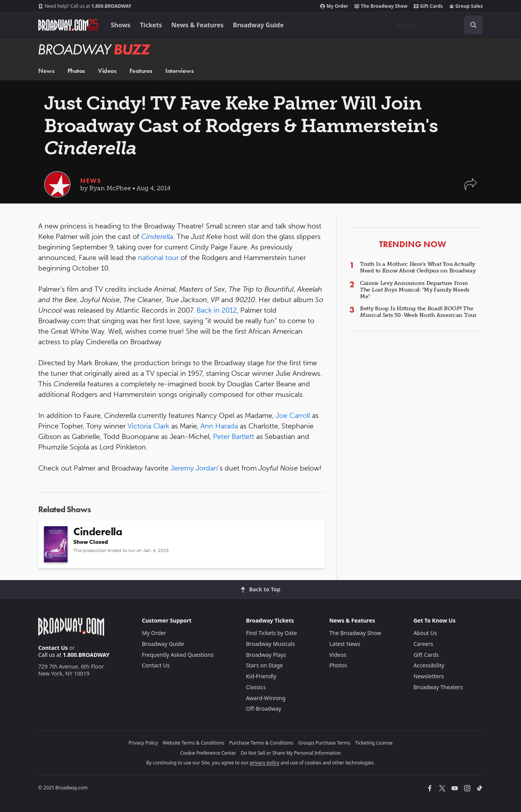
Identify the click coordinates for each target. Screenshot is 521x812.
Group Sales (466, 6)
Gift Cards (428, 6)
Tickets (151, 25)
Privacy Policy (144, 743)
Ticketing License (374, 743)
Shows (121, 25)
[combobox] (436, 25)
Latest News (345, 644)
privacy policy (264, 763)
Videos (107, 71)
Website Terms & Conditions (193, 743)
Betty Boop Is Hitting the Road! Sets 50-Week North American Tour (418, 312)
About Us (425, 633)
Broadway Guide (258, 25)
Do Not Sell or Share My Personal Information (291, 753)
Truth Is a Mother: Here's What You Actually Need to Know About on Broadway (418, 267)
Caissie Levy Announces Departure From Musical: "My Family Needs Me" (415, 290)
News (46, 71)
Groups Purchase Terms (324, 743)
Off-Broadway (264, 709)
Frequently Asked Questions (178, 655)
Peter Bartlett (234, 437)
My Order (334, 6)
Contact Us (53, 648)
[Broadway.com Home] (68, 25)
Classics (256, 687)
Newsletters (429, 676)
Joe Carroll (293, 416)
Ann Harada (219, 426)
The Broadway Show (381, 6)
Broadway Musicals (271, 644)
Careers (423, 644)
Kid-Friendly (261, 676)
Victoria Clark (148, 426)
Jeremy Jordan (194, 468)
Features (141, 71)
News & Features (197, 25)
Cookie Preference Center (208, 753)
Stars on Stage (265, 665)
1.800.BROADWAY (85, 6)
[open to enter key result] (473, 25)
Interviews (179, 71)
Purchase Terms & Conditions (261, 743)
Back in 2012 (217, 310)
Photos (76, 71)
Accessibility (429, 665)
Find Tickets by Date (272, 633)
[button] (471, 188)
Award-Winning (266, 698)
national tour (158, 258)
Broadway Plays (266, 655)
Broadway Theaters (438, 687)
